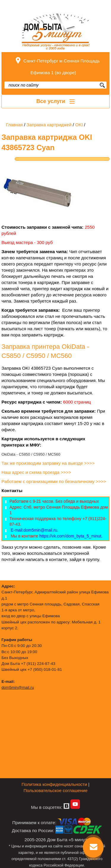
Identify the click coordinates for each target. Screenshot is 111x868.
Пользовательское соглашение (55, 790)
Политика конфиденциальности (54, 784)
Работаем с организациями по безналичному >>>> (54, 481)
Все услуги (55, 101)
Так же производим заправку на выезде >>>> (49, 463)
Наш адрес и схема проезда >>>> (36, 472)
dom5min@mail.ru (18, 687)
